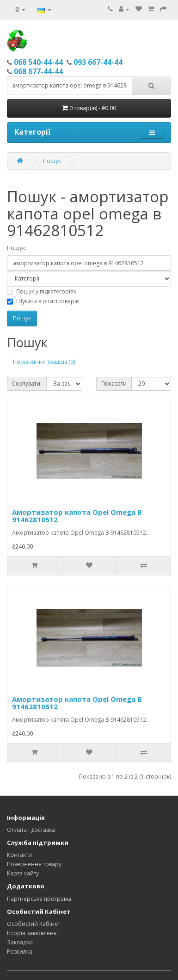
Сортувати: (27, 384)
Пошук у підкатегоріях (42, 291)
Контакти (19, 855)
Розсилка (20, 952)
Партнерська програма (39, 899)
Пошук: (17, 248)
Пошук (52, 161)
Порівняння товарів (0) (44, 362)
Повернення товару (34, 864)
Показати (114, 384)
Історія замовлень (32, 933)
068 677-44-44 (38, 71)
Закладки (20, 942)
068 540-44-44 (38, 62)
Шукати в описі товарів (43, 301)
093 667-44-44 (98, 62)
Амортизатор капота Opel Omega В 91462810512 (77, 516)
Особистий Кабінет (34, 924)
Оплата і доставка (31, 830)
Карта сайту (23, 873)
